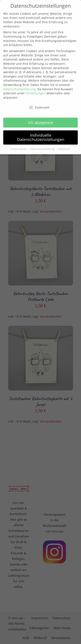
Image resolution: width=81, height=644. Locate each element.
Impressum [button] (64, 143)
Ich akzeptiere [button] (41, 116)
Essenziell (39, 101)
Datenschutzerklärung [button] (43, 143)
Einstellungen (36, 87)
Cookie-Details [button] (19, 143)
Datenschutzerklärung (19, 83)
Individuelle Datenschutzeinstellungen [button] (41, 131)
